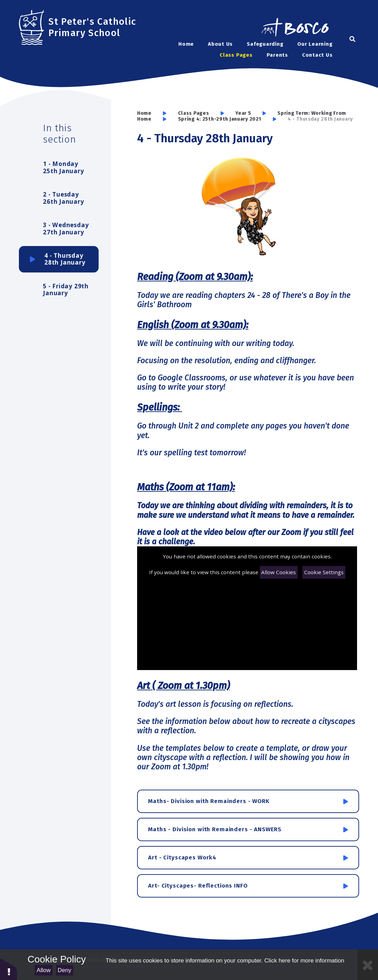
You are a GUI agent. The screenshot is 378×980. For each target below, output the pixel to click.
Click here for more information (304, 961)
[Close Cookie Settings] (368, 965)
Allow (44, 970)
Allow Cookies (279, 572)
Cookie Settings (324, 572)
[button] (9, 969)
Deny (65, 970)
